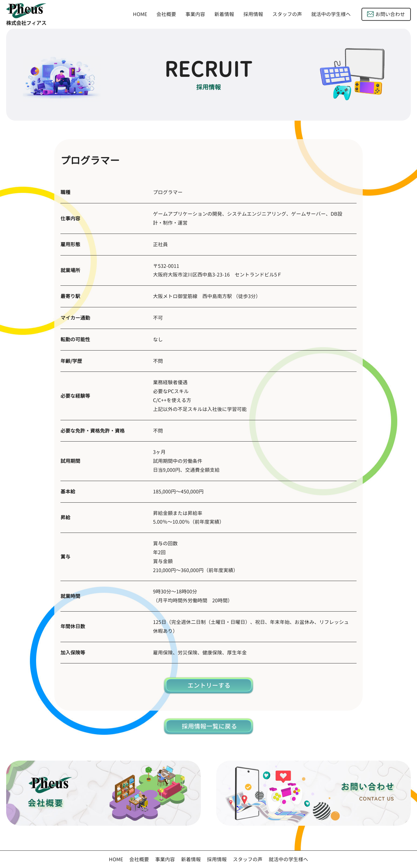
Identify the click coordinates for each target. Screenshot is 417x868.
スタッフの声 (287, 14)
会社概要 (166, 14)
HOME (140, 14)
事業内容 (195, 14)
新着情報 (224, 14)
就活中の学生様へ (331, 15)
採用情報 (253, 14)
